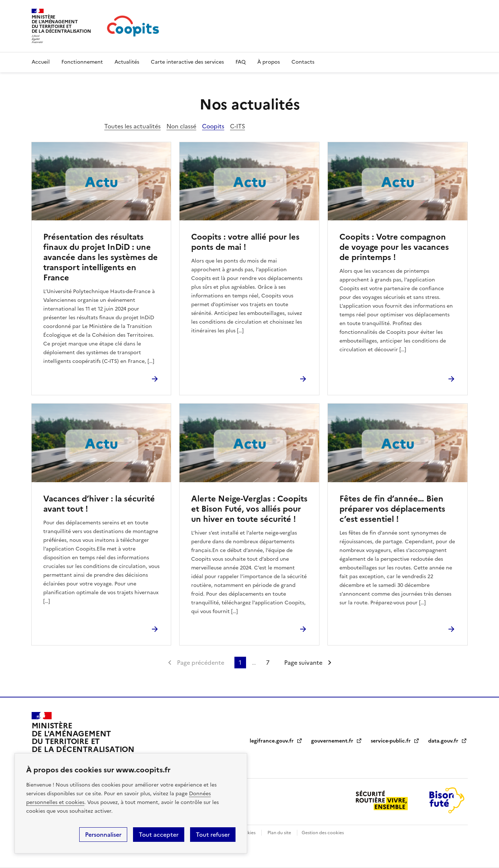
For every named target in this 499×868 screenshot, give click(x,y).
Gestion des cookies (323, 833)
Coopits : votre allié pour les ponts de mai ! (245, 242)
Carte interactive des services (187, 62)
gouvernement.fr (337, 741)
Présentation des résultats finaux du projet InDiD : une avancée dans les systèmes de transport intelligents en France (100, 257)
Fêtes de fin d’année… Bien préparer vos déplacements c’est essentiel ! (392, 509)
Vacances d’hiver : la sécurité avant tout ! (99, 504)
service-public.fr (395, 741)
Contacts (303, 62)
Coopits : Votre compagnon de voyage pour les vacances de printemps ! (394, 247)
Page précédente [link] (201, 663)
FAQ (241, 62)
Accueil (41, 62)
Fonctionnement (82, 62)
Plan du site (279, 833)
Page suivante (303, 663)
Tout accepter (159, 835)
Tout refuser (213, 835)
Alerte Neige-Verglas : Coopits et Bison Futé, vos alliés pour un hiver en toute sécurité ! (249, 509)
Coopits (213, 126)
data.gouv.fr (448, 741)
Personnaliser (103, 835)
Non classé (181, 126)
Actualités (127, 62)
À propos (269, 62)
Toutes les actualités (132, 126)
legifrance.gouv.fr (276, 741)
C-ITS (238, 126)
